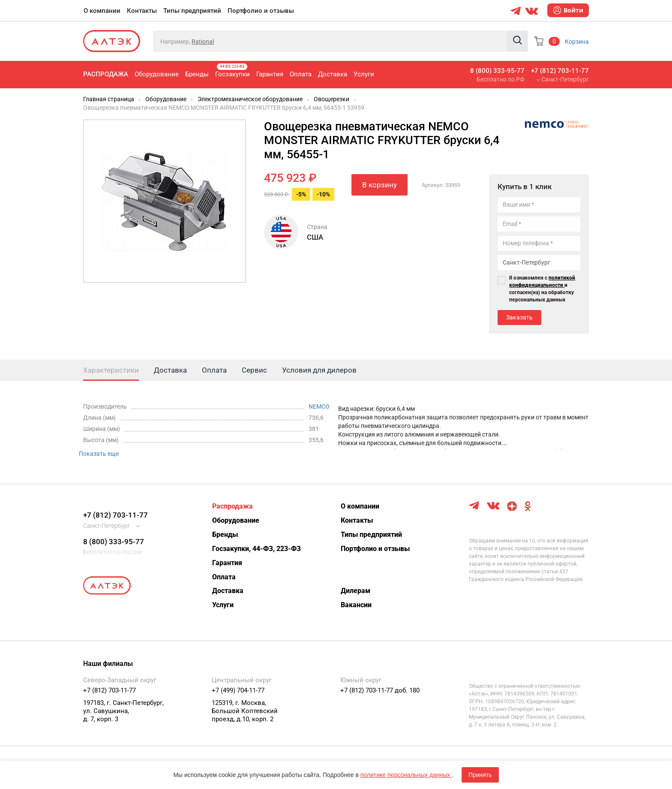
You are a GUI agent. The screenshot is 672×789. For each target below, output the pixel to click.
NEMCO (319, 407)
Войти (568, 10)
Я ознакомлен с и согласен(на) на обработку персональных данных (542, 289)
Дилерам (355, 591)
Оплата (301, 74)
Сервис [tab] (254, 370)
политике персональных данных (406, 775)
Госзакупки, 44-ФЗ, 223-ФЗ (256, 549)
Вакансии (356, 605)
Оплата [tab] (214, 370)
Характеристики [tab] (111, 370)
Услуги (364, 74)
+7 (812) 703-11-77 (560, 71)
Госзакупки (232, 71)
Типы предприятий (192, 11)
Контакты (142, 11)
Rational (203, 42)
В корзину (379, 185)
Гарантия (270, 74)
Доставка (333, 74)
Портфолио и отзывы (261, 11)
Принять (480, 775)
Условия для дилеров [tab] (319, 370)
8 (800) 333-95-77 (497, 71)
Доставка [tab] (170, 370)
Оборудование (157, 74)
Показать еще (99, 454)
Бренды (197, 74)
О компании (102, 11)
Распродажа (106, 74)
